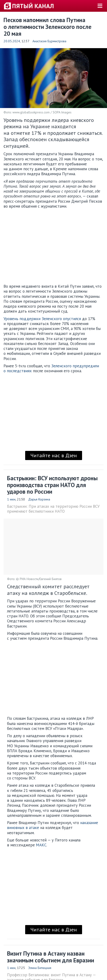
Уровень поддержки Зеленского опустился (42, 319)
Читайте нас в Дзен (54, 455)
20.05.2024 (12, 41)
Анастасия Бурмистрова (49, 41)
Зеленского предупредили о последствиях (51, 368)
